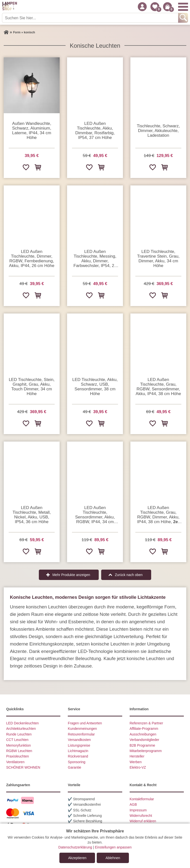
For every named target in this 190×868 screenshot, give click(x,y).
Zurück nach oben (129, 575)
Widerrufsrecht (141, 816)
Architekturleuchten (21, 729)
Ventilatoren (15, 762)
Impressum (138, 810)
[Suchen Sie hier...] (91, 18)
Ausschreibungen (143, 734)
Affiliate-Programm (144, 729)
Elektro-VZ (138, 767)
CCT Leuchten (17, 740)
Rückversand (78, 756)
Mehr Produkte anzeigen (71, 575)
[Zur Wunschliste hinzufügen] (26, 167)
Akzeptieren (77, 858)
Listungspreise (79, 745)
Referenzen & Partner (146, 723)
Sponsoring (77, 762)
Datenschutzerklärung (75, 847)
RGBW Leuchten (19, 751)
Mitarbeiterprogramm (146, 751)
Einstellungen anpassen (113, 847)
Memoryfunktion (19, 745)
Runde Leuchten (19, 734)
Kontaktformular (142, 799)
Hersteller (137, 756)
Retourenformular (81, 734)
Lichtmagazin (78, 751)
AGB (133, 804)
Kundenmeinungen (82, 729)
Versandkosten (79, 740)
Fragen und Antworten (85, 723)
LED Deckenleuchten (23, 723)
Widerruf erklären (143, 821)
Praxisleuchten (18, 756)
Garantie (74, 767)
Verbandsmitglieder (144, 740)
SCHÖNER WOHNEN (23, 767)
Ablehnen (113, 858)
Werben (136, 762)
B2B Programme (142, 745)
